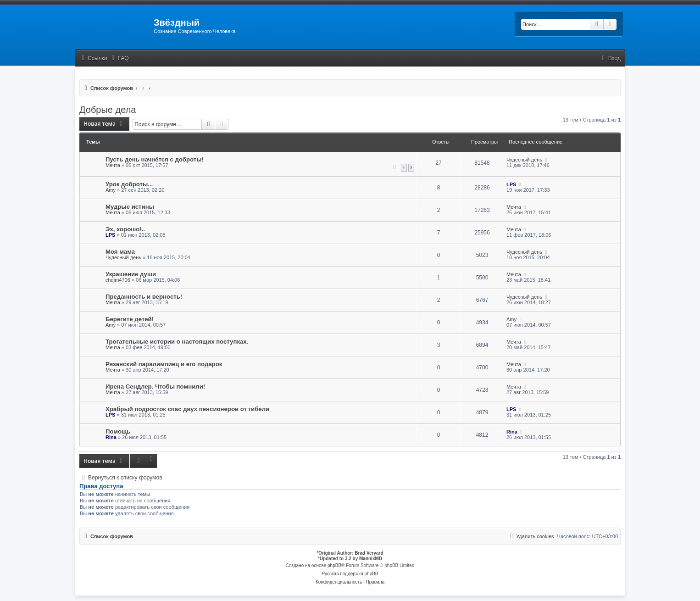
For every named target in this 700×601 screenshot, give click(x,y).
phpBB (334, 565)
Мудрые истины (130, 207)
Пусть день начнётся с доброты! (155, 159)
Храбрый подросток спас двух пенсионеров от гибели (187, 409)
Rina (111, 437)
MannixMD (371, 559)
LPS (511, 184)
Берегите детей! (130, 319)
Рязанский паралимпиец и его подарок (164, 364)
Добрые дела (108, 110)
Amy (111, 190)
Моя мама (120, 252)
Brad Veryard (369, 553)
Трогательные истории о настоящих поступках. (177, 342)
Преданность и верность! (144, 297)
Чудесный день (524, 160)
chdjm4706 (118, 280)
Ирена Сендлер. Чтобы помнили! (155, 387)
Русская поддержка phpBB (350, 574)
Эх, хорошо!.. (125, 229)
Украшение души (131, 274)
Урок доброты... (129, 184)
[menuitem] (119, 58)
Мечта (113, 165)
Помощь (118, 431)
